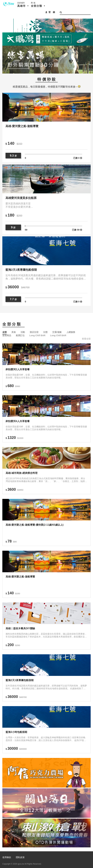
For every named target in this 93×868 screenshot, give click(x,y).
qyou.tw (21, 864)
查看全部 (86, 339)
